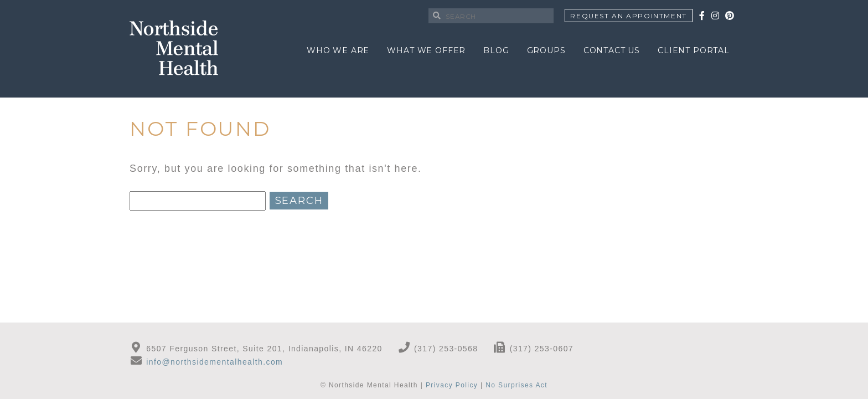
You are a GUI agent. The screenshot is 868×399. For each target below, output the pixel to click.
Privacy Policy (452, 385)
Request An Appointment (629, 16)
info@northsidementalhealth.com (215, 362)
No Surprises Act (516, 385)
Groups (546, 50)
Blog (496, 50)
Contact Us (612, 50)
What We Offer (426, 50)
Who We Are (338, 50)
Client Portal (694, 50)
